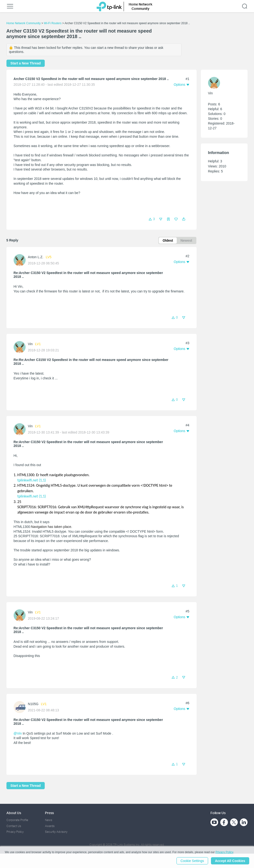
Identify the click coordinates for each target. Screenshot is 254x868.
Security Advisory (56, 832)
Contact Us (14, 826)
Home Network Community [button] (141, 6)
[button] (184, 219)
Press (49, 813)
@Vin (18, 733)
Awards (50, 826)
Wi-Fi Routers (53, 23)
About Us (14, 813)
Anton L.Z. (36, 257)
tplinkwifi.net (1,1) (32, 480)
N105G (33, 704)
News (49, 820)
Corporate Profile (17, 820)
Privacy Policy (15, 832)
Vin (30, 344)
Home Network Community (24, 23)
